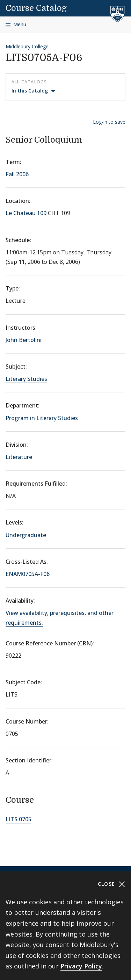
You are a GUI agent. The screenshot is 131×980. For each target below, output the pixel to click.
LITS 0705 (19, 819)
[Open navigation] (16, 25)
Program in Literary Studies (42, 418)
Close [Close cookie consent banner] (112, 884)
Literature (19, 457)
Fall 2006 (17, 174)
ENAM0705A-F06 (28, 574)
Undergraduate (26, 535)
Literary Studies (26, 379)
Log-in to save (109, 122)
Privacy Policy (81, 966)
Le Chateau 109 (26, 213)
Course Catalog (36, 8)
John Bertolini (24, 340)
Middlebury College (27, 46)
